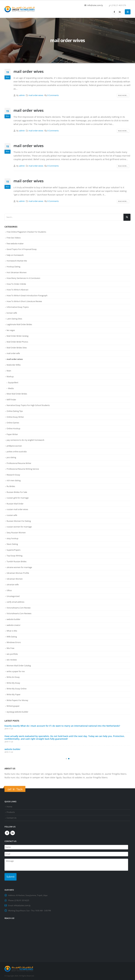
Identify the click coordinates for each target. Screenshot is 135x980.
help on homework (15, 255)
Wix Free (10, 647)
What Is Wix (12, 630)
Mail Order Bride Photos (17, 341)
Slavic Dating (12, 543)
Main (9, 370)
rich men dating (14, 480)
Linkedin (13, 832)
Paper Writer (12, 434)
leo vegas (11, 330)
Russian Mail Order (15, 503)
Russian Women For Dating (19, 520)
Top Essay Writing (14, 555)
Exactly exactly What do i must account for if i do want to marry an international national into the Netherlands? (62, 725)
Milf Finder (11, 399)
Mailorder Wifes (14, 365)
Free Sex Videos (14, 238)
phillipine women (14, 445)
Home (9, 806)
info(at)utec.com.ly (22, 901)
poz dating (11, 457)
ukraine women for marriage (19, 566)
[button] (66, 757)
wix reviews (12, 659)
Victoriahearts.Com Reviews (19, 612)
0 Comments (53, 95)
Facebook (7, 832)
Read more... (123, 95)
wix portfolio (12, 653)
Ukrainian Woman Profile (18, 572)
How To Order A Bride (16, 284)
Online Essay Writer (15, 416)
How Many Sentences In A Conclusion (23, 278)
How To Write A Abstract (17, 290)
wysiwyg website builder (17, 711)
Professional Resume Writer (19, 463)
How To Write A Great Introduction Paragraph (27, 295)
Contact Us (11, 817)
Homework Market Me (17, 261)
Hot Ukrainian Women (17, 272)
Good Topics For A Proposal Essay (22, 249)
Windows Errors (14, 641)
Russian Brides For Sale (17, 491)
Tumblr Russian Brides (17, 561)
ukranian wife (13, 584)
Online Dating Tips (15, 411)
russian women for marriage (19, 526)
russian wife (12, 515)
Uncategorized (13, 595)
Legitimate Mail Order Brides (19, 324)
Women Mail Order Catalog (19, 664)
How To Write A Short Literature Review (24, 301)
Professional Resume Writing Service (23, 468)
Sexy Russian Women (16, 532)
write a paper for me (16, 670)
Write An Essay (13, 676)
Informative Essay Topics (18, 307)
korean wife (12, 313)
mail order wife (13, 353)
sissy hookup (12, 538)
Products (11, 811)
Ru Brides (11, 486)
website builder (13, 618)
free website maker (15, 243)
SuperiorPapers (14, 549)
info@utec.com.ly (95, 5)
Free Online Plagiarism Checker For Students (26, 232)
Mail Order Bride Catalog (17, 336)
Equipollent (13, 382)
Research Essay (13, 474)
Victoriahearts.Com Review (19, 607)
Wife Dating (12, 636)
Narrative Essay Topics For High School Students (28, 405)
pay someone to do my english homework (25, 440)
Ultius (9, 589)
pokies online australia (17, 451)
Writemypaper (13, 705)
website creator (14, 624)
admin (22, 95)
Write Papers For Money (17, 699)
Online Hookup (13, 428)
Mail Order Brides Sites (17, 347)
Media (11, 388)
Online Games (13, 422)
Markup (10, 376)
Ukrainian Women (15, 578)
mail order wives (29, 71)
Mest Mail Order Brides (17, 393)
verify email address (15, 601)
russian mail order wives (17, 509)
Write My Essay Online (17, 688)
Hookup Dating (13, 266)
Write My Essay (13, 682)
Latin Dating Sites (14, 318)
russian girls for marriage (18, 497)
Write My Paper (14, 693)
